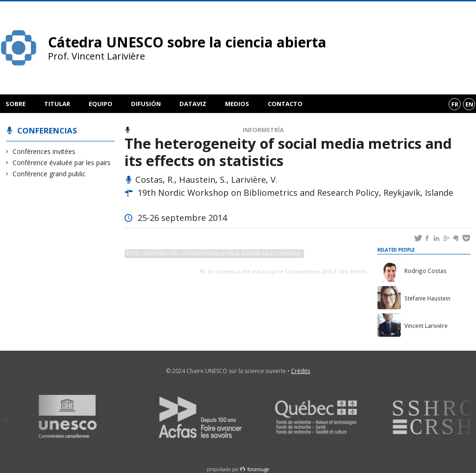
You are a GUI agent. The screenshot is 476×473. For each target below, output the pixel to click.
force (258, 469)
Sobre (16, 104)
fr (455, 104)
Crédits (301, 371)
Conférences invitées (44, 151)
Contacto (285, 104)
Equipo (101, 104)
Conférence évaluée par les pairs (62, 163)
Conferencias (47, 130)
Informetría (263, 130)
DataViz (193, 104)
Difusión (146, 104)
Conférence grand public (49, 174)
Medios (237, 104)
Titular (57, 104)
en (469, 104)
